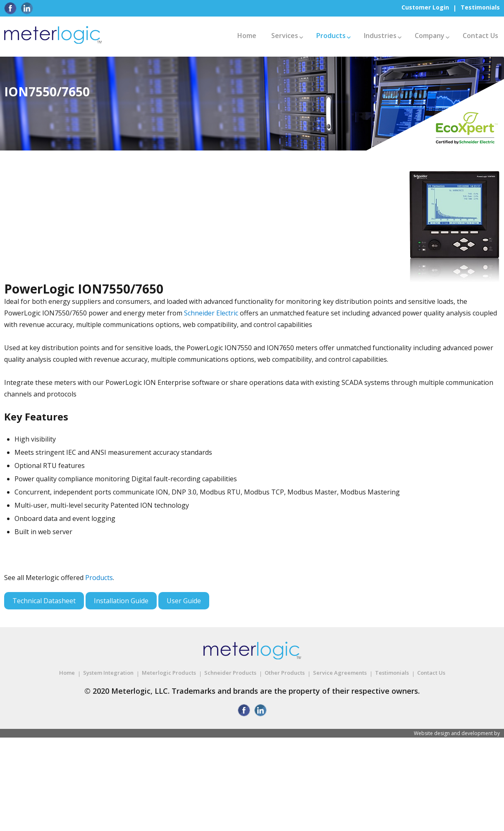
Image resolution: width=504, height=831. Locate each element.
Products (331, 36)
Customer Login (425, 7)
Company (430, 36)
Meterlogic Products (169, 673)
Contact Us (480, 36)
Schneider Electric (211, 313)
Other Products (285, 673)
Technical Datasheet (44, 601)
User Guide (184, 601)
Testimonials (480, 7)
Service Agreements (340, 673)
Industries (380, 36)
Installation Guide (121, 601)
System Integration (108, 673)
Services (285, 36)
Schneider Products (230, 673)
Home (247, 36)
